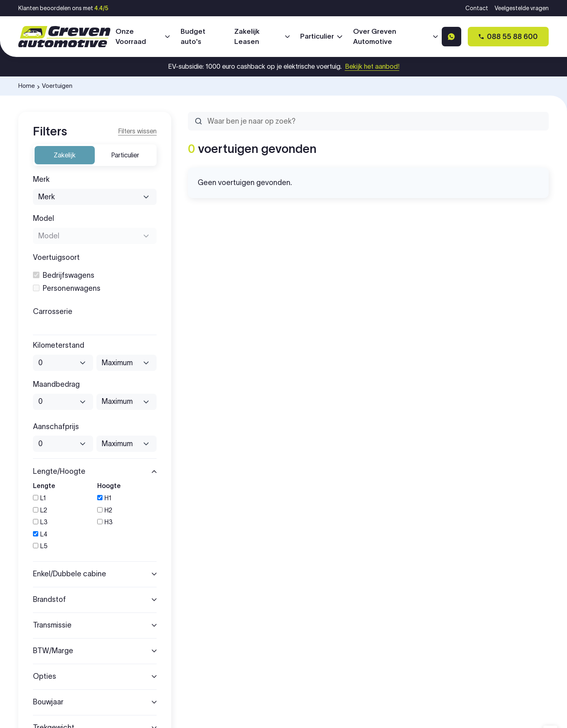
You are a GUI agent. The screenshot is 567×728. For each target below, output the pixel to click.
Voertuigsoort (56, 258)
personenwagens (67, 289)
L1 (39, 498)
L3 (40, 522)
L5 (40, 546)
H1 (104, 498)
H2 (105, 510)
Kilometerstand (59, 345)
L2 (40, 510)
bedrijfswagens (64, 276)
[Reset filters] (137, 131)
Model (44, 219)
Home (27, 86)
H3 (105, 522)
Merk (41, 180)
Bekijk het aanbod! (372, 66)
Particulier (125, 155)
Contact (477, 8)
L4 (40, 534)
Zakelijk (65, 155)
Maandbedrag (56, 385)
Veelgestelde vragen (522, 8)
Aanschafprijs (56, 427)
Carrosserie (53, 312)
